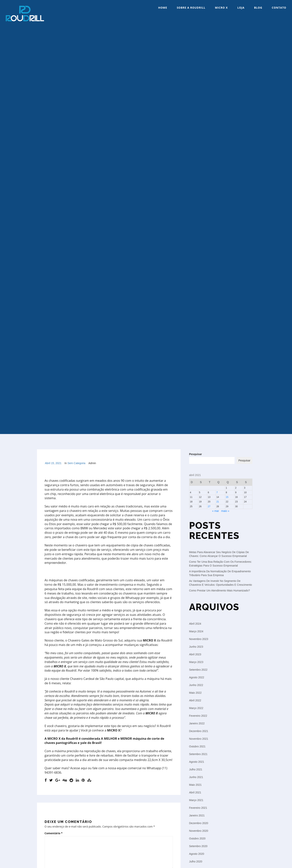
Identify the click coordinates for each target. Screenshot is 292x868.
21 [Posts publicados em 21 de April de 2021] (218, 502)
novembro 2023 (199, 639)
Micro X (221, 8)
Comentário (54, 833)
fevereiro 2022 (198, 716)
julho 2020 (196, 861)
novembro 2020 (199, 831)
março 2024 (196, 631)
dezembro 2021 (199, 731)
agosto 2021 (197, 762)
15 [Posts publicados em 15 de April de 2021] (227, 497)
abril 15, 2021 (53, 463)
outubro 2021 (197, 746)
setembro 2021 (198, 754)
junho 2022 (196, 685)
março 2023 (196, 662)
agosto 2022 (197, 677)
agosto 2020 (197, 854)
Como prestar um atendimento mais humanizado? (220, 590)
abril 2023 (195, 654)
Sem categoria (76, 463)
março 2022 (196, 708)
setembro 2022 (198, 670)
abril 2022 (195, 700)
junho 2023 (196, 647)
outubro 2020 (197, 838)
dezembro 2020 (199, 823)
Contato (279, 8)
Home (163, 8)
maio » (225, 511)
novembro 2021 (199, 739)
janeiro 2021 (197, 815)
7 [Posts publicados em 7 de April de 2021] (217, 492)
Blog (258, 8)
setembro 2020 (198, 846)
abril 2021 (195, 792)
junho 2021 (196, 777)
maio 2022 (195, 693)
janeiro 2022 (197, 723)
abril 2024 (195, 624)
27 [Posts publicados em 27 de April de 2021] (209, 506)
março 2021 (196, 800)
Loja (241, 8)
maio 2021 (195, 785)
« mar (216, 511)
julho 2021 (196, 769)
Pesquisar (196, 454)
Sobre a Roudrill (191, 8)
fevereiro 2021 (198, 808)
